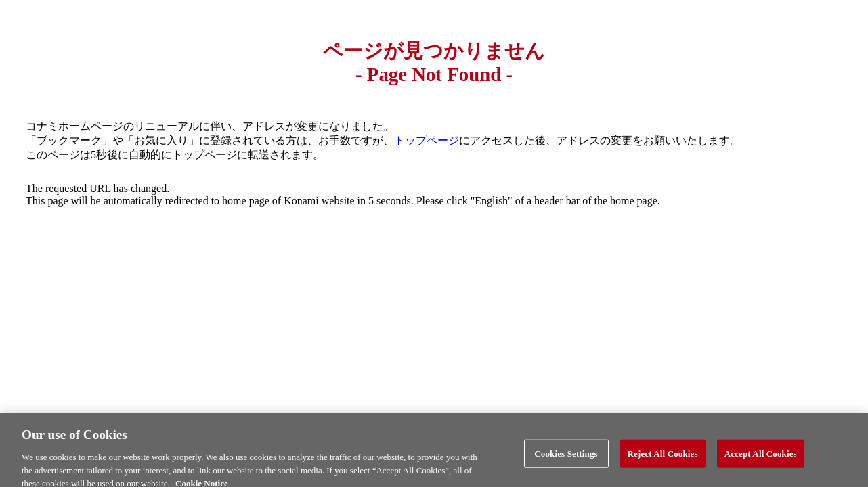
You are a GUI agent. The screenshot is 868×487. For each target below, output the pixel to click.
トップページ (427, 140)
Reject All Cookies (663, 458)
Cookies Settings (566, 458)
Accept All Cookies (761, 458)
